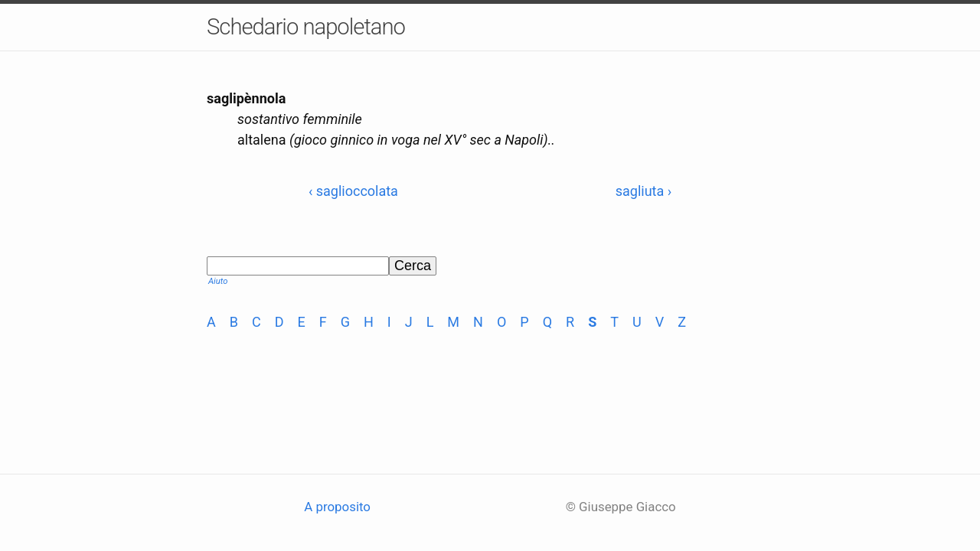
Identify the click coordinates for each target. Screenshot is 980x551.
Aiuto (218, 281)
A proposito (337, 507)
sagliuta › (644, 191)
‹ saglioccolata (353, 191)
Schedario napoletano (306, 27)
